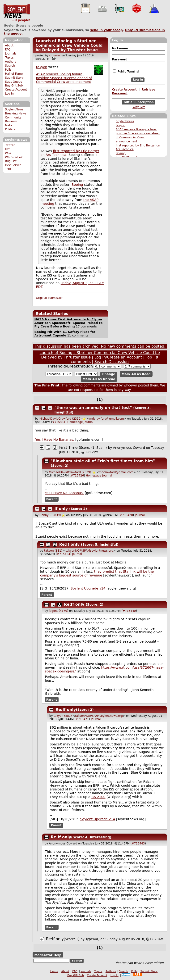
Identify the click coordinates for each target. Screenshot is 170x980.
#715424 (64, 554)
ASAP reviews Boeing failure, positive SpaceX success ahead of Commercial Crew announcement (64, 78)
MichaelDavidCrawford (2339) (61, 419)
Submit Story (14, 78)
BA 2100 (98, 797)
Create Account (16, 90)
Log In (9, 94)
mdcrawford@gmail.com (107, 419)
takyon (121, 125)
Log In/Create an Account (118, 357)
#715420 (126, 515)
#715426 (77, 476)
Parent (52, 499)
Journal (89, 422)
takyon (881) (53, 551)
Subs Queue (14, 82)
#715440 (129, 611)
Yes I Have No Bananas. (55, 440)
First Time (68, 447)
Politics (10, 129)
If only (61, 509)
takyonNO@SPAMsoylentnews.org (89, 551)
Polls (8, 70)
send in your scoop (106, 30)
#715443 (138, 844)
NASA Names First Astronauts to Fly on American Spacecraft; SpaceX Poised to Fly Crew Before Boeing (68, 323)
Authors (11, 62)
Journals (11, 54)
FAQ (8, 50)
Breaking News (16, 113)
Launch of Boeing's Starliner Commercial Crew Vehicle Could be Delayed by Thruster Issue (69, 45)
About (9, 45)
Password (120, 59)
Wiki (8, 153)
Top (149, 357)
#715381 (59, 422)
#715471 (82, 719)
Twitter (10, 145)
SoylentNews (17, 13)
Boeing (121, 153)
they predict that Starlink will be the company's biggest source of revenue (97, 573)
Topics (9, 58)
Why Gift (139, 107)
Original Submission (50, 298)
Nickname (120, 48)
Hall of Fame (14, 74)
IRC (7, 149)
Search (10, 66)
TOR (8, 169)
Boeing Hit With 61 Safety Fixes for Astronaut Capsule (65, 334)
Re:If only (69, 544)
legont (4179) (59, 611)
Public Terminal (126, 71)
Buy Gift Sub (14, 86)
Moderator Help (48, 955)
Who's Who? (14, 157)
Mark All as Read (136, 374)
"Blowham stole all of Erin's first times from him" (103, 461)
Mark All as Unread (99, 379)
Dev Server (13, 165)
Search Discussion (112, 362)
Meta (8, 125)
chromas (55, 56)
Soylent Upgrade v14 (88, 588)
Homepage (75, 422)
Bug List (11, 161)
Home (54, 971)
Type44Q (92, 939)
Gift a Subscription (139, 102)
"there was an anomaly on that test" (93, 408)
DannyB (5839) (50, 515)
